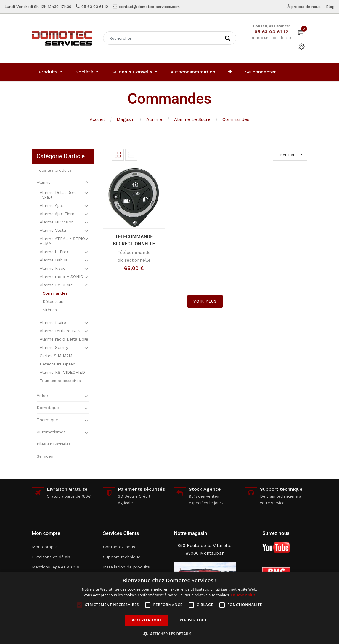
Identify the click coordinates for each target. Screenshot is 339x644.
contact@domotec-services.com (149, 7)
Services (45, 456)
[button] (230, 72)
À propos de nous (304, 7)
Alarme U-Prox (54, 252)
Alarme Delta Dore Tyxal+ (58, 195)
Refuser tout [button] (193, 620)
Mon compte (45, 547)
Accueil (97, 119)
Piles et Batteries (54, 444)
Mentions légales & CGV (56, 567)
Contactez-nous (119, 547)
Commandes (236, 119)
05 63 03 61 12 (95, 7)
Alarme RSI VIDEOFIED (62, 372)
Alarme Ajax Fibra (57, 214)
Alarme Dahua (54, 260)
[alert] (169, 608)
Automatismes (51, 432)
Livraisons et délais (51, 557)
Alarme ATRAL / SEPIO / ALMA (64, 241)
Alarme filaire (53, 322)
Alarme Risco (53, 268)
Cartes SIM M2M (56, 356)
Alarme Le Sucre (192, 119)
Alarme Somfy (54, 347)
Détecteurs (54, 301)
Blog (330, 7)
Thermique (47, 420)
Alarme (154, 119)
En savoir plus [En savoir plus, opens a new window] (243, 595)
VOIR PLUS (205, 301)
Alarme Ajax (51, 205)
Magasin (126, 119)
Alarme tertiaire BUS (60, 331)
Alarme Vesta (53, 230)
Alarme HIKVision (57, 222)
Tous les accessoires (60, 381)
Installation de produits (126, 567)
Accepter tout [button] (147, 620)
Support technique (122, 557)
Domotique (48, 408)
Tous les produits (54, 170)
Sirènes (50, 310)
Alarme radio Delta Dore (64, 339)
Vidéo (42, 395)
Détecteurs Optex (57, 364)
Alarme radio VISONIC (61, 277)
